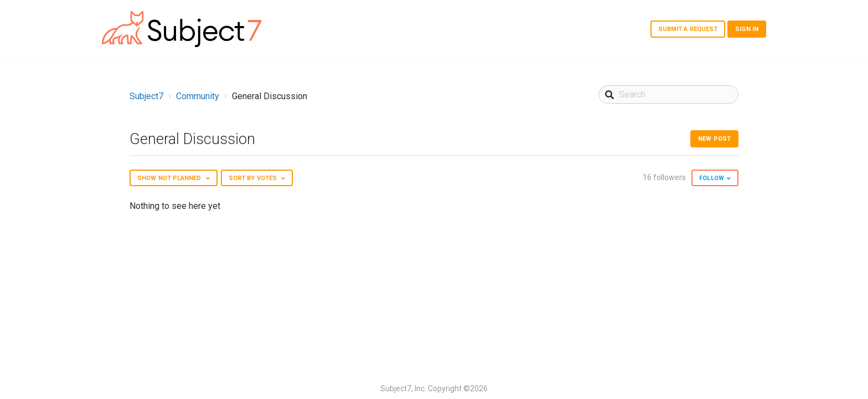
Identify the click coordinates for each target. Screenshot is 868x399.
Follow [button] (712, 178)
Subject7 (146, 96)
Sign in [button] (747, 29)
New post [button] (714, 139)
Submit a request (688, 29)
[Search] (668, 94)
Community (198, 96)
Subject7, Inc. (403, 388)
